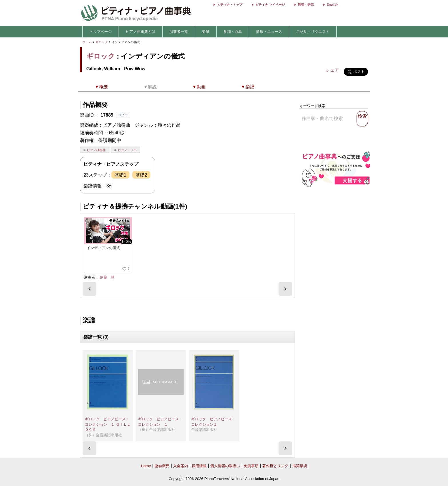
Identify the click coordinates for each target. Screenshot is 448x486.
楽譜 (206, 32)
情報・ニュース (269, 32)
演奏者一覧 (179, 32)
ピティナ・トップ (230, 5)
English (333, 5)
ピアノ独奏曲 (96, 150)
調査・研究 (306, 5)
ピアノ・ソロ (127, 150)
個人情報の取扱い (225, 466)
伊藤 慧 (107, 277)
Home (146, 466)
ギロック (102, 42)
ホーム (87, 42)
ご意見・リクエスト (313, 32)
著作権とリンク (275, 466)
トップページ (101, 32)
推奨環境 (300, 466)
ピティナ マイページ (270, 5)
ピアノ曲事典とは (141, 32)
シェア (332, 70)
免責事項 (251, 466)
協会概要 (162, 466)
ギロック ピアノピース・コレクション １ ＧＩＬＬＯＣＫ (108, 424)
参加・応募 (233, 32)
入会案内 (181, 466)
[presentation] (89, 289)
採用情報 (199, 466)
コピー (123, 115)
